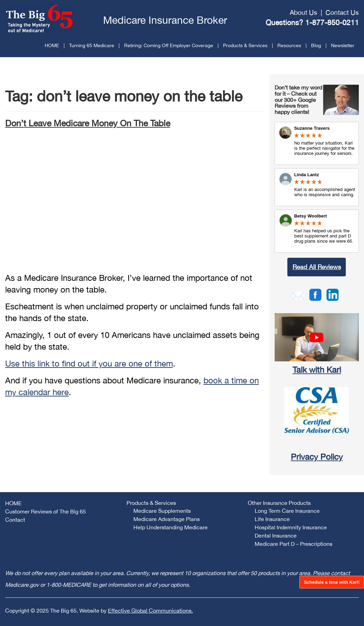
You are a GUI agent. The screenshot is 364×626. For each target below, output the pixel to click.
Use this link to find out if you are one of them (89, 363)
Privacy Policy (317, 457)
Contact (15, 520)
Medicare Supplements (162, 511)
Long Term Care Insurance (287, 511)
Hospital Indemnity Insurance (291, 527)
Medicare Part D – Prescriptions (294, 544)
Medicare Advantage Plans (167, 519)
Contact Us (342, 12)
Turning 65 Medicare (92, 45)
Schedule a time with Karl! (332, 582)
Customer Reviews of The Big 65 (46, 511)
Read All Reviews (317, 267)
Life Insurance (272, 519)
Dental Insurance (276, 535)
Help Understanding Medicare (170, 527)
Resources (289, 45)
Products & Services (245, 45)
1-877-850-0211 (332, 22)
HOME (52, 45)
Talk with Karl (317, 370)
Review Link (317, 187)
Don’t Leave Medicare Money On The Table (88, 123)
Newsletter (343, 45)
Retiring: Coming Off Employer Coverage (169, 45)
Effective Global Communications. (150, 611)
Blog (316, 45)
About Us (304, 12)
